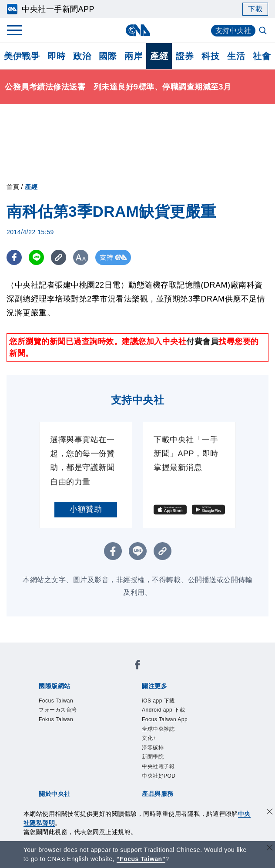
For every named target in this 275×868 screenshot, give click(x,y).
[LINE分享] (36, 257)
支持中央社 (233, 31)
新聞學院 (153, 757)
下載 (255, 9)
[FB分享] (14, 257)
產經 (159, 56)
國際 (108, 56)
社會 (262, 56)
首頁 (13, 187)
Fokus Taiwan (56, 719)
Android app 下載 (163, 710)
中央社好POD (159, 776)
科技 (210, 56)
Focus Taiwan (56, 701)
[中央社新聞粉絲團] (137, 666)
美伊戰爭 (22, 56)
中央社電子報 (158, 766)
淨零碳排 (153, 748)
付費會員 (202, 341)
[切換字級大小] (81, 257)
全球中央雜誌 (158, 729)
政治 (82, 56)
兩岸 (133, 56)
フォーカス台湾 (58, 710)
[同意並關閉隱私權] (270, 813)
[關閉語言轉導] (270, 849)
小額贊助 (86, 509)
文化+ (149, 738)
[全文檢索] (264, 31)
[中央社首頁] (138, 30)
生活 (236, 56)
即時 (56, 56)
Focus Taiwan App (165, 719)
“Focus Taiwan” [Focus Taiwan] (141, 859)
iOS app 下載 (158, 701)
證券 (185, 56)
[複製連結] (59, 257)
